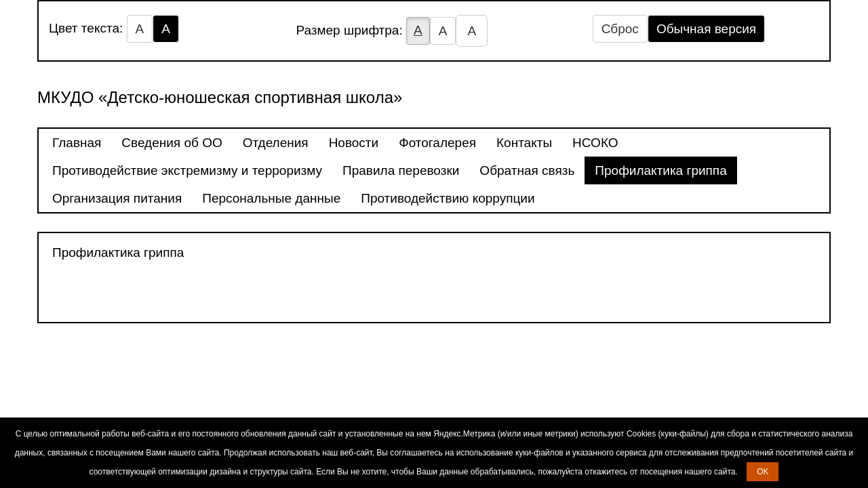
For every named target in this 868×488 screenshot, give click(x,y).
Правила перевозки (401, 170)
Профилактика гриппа (660, 170)
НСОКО (595, 143)
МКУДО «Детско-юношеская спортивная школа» (220, 97)
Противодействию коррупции (448, 198)
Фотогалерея (437, 143)
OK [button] (763, 472)
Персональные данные (271, 198)
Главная (77, 143)
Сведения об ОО (172, 143)
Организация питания (117, 198)
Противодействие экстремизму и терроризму (187, 170)
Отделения (276, 143)
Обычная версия (706, 29)
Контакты (524, 143)
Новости (354, 143)
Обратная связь (527, 170)
